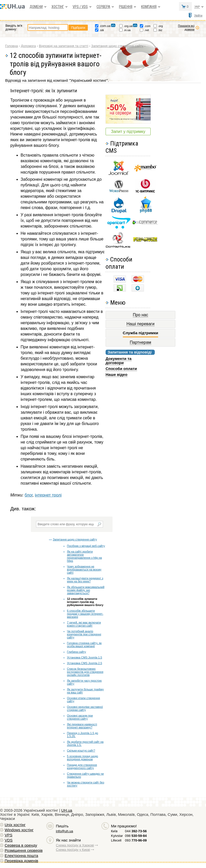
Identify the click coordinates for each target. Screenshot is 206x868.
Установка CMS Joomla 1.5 (84, 657)
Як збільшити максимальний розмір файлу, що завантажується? (86, 590)
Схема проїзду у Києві (73, 850)
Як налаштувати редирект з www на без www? (85, 580)
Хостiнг (58, 7)
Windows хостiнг (19, 830)
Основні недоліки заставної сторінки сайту (85, 708)
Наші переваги (140, 324)
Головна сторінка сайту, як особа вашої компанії (84, 645)
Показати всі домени (186, 28)
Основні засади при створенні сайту (80, 717)
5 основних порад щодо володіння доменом (83, 758)
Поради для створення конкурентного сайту (82, 766)
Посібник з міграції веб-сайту (86, 546)
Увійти (198, 15)
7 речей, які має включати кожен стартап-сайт (84, 624)
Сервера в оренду (21, 845)
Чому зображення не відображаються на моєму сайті (84, 569)
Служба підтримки (140, 333)
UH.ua (67, 810)
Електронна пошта (21, 856)
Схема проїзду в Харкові (75, 845)
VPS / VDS (80, 7)
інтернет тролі (48, 495)
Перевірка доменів (21, 861)
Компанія (149, 7)
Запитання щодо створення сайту (75, 539)
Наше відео (117, 374)
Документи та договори (119, 361)
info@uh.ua (65, 831)
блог (29, 495)
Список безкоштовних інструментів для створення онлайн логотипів (85, 672)
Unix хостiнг (15, 825)
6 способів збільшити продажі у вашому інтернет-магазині (85, 614)
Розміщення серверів (24, 850)
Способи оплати (121, 369)
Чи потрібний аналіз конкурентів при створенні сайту (84, 634)
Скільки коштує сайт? (81, 751)
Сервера (103, 7)
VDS (9, 840)
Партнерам (140, 342)
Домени (36, 7)
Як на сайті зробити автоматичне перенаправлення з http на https (84, 556)
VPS (8, 835)
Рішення (126, 7)
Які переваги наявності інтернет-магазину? (82, 726)
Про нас (140, 315)
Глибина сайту (76, 652)
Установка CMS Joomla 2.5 (84, 663)
